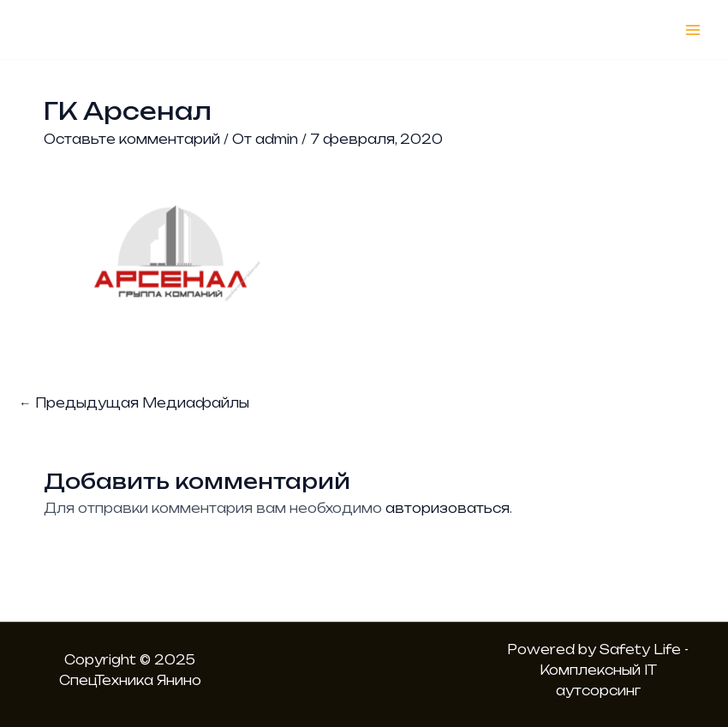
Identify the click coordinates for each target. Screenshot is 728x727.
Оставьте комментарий (132, 139)
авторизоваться (448, 508)
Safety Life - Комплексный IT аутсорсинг (615, 670)
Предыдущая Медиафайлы (134, 403)
